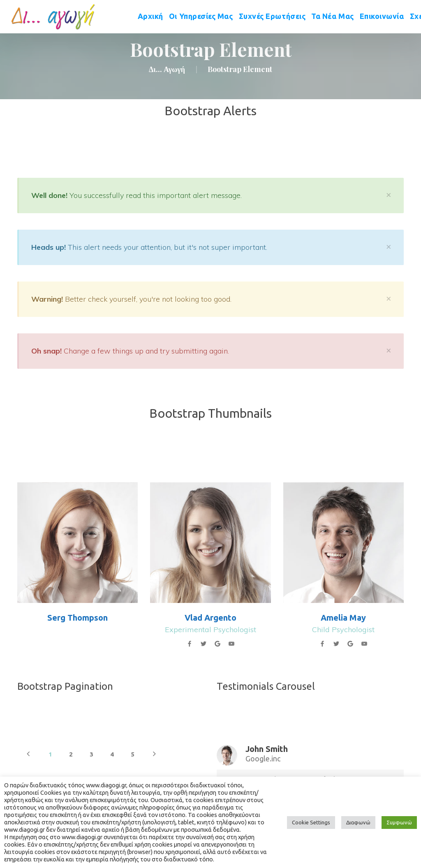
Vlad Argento (210, 618)
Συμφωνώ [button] (399, 822)
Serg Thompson (77, 618)
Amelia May (343, 618)
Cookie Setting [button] (311, 822)
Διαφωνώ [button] (358, 822)
